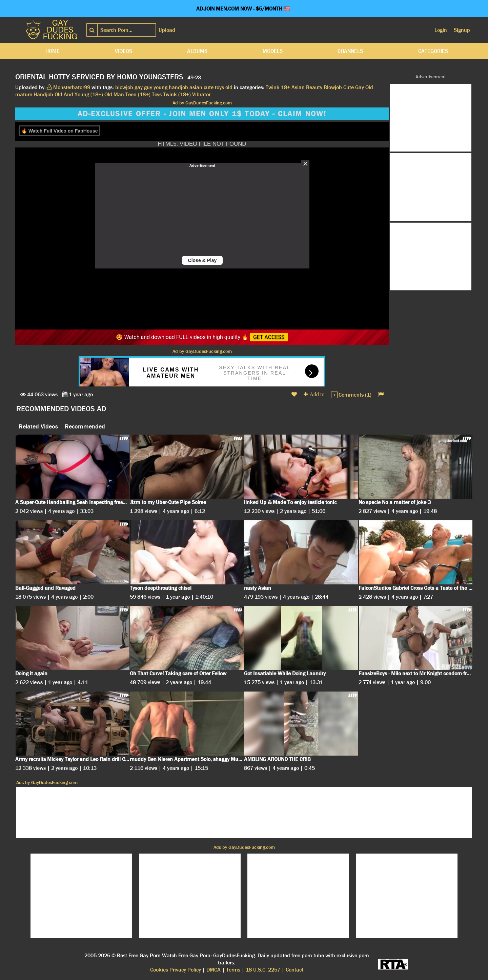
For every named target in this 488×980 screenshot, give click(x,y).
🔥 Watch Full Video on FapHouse (59, 131)
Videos (124, 51)
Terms (233, 970)
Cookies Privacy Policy (176, 970)
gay (139, 87)
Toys (157, 94)
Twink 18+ (278, 87)
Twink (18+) (177, 94)
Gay (360, 87)
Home (53, 51)
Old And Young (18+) (79, 94)
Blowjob (333, 87)
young (160, 87)
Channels (350, 51)
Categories (433, 51)
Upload (167, 30)
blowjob (124, 87)
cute (209, 87)
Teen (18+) (138, 94)
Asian (298, 87)
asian (196, 87)
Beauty (314, 87)
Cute (349, 87)
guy (148, 87)
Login (441, 30)
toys (219, 87)
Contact (294, 970)
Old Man (114, 94)
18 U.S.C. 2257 (263, 970)
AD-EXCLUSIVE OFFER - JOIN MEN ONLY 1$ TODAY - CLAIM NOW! (202, 114)
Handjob (43, 94)
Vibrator (201, 94)
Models (273, 51)
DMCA (213, 970)
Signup (462, 30)
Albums (197, 51)
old (229, 87)
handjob (178, 87)
